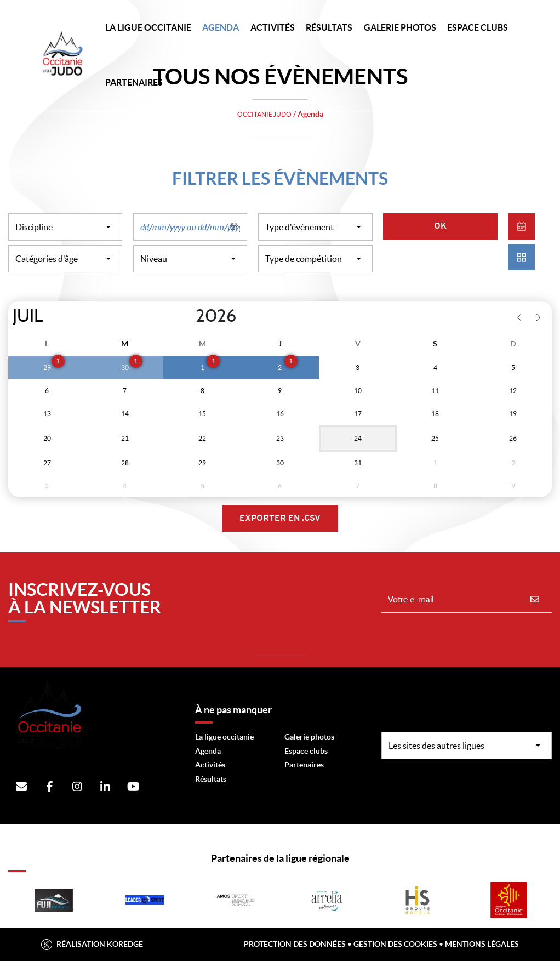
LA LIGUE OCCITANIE (148, 27)
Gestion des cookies (395, 944)
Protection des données (295, 944)
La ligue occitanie (224, 737)
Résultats (329, 27)
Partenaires (304, 765)
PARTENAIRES (134, 82)
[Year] (187, 316)
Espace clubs (306, 751)
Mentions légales (482, 944)
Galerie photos (400, 27)
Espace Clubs (478, 27)
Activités (273, 27)
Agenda (221, 27)
